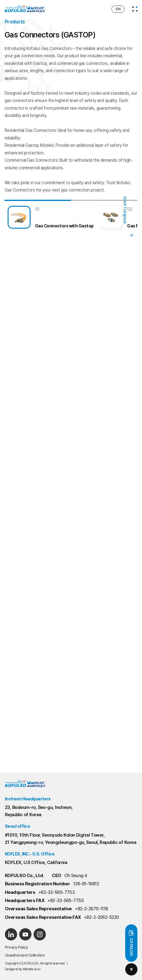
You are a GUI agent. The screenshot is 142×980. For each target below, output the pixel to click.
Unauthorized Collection (25, 955)
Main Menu (0, 0)
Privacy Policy (16, 947)
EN (118, 9)
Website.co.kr (31, 969)
